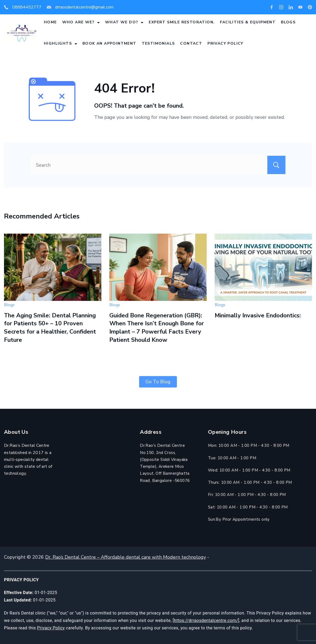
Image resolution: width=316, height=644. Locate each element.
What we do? (124, 22)
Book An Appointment (109, 43)
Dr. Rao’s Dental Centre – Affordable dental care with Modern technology (126, 557)
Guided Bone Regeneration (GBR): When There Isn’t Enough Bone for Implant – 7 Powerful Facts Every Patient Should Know (157, 328)
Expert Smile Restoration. (182, 22)
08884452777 (27, 7)
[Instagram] (281, 7)
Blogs (288, 22)
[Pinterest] (310, 7)
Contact (191, 43)
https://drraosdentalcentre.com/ (206, 620)
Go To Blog (158, 382)
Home (50, 22)
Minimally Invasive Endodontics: (258, 315)
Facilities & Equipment (248, 22)
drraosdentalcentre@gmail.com (84, 7)
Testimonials (158, 43)
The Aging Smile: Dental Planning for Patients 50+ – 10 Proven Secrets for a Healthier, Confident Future (50, 328)
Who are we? (81, 22)
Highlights (61, 43)
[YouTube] (300, 7)
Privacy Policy (225, 43)
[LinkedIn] (291, 7)
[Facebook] (272, 7)
